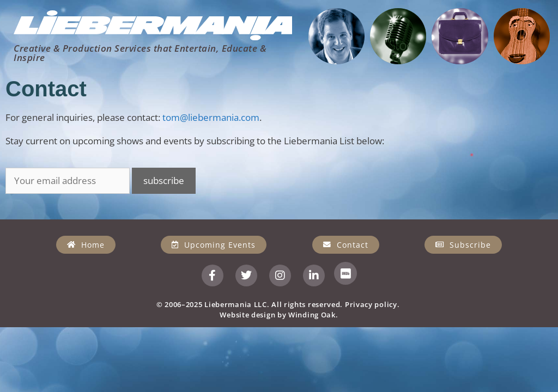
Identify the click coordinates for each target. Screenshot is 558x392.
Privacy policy (371, 304)
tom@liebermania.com (211, 117)
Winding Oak (312, 315)
